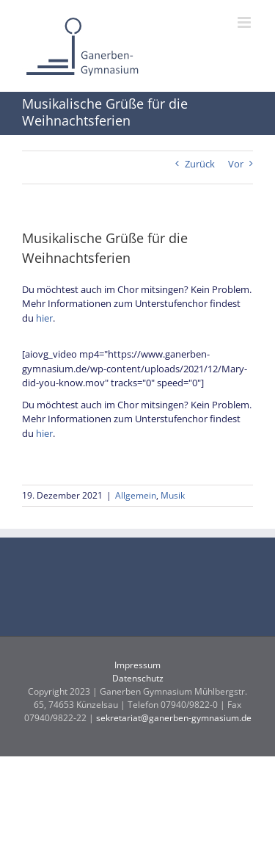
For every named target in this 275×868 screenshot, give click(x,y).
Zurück (200, 164)
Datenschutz (138, 678)
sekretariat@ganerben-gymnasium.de (174, 718)
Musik (173, 495)
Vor (236, 164)
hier (44, 318)
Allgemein (136, 495)
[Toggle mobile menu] (245, 22)
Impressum (137, 665)
